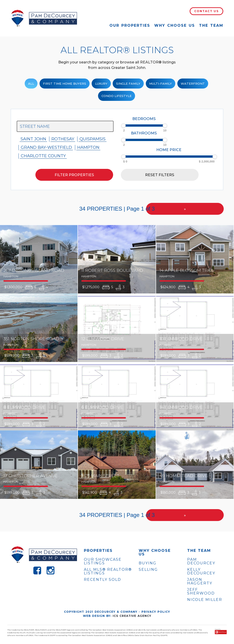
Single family (128, 84)
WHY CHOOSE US (155, 552)
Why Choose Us (175, 25)
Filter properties (74, 175)
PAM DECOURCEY (201, 561)
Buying (148, 563)
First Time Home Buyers (65, 84)
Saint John (33, 139)
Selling (148, 569)
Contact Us (206, 11)
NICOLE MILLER (205, 600)
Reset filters (160, 175)
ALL (31, 84)
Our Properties (130, 25)
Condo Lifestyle (117, 96)
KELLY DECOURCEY (201, 571)
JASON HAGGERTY (200, 581)
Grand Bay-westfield (46, 147)
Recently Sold (102, 580)
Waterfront (193, 84)
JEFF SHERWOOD (201, 592)
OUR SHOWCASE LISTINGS (103, 561)
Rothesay (63, 139)
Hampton (88, 147)
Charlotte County (43, 156)
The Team (211, 25)
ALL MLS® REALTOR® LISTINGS (108, 571)
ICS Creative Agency (132, 616)
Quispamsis (93, 139)
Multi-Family (161, 84)
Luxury (101, 84)
